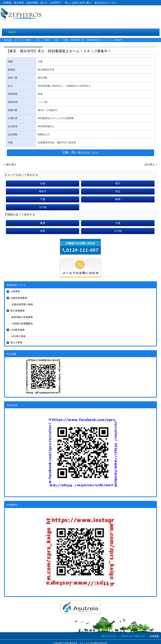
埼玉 (118, 191)
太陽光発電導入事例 (22, 304)
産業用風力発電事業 (22, 317)
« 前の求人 (10, 164)
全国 (56, 40)
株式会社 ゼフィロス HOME (18, 40)
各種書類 (154, 636)
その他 (43, 207)
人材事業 (15, 291)
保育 (43, 231)
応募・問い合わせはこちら (80, 152)
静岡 (118, 199)
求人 (38, 40)
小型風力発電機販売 (22, 324)
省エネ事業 (16, 343)
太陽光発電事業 (19, 298)
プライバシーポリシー (133, 636)
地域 (47, 40)
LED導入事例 (18, 336)
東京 (118, 183)
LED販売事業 (18, 330)
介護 (118, 223)
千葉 (43, 199)
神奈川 (43, 191)
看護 (43, 223)
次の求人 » (151, 164)
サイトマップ (109, 636)
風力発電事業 (18, 311)
